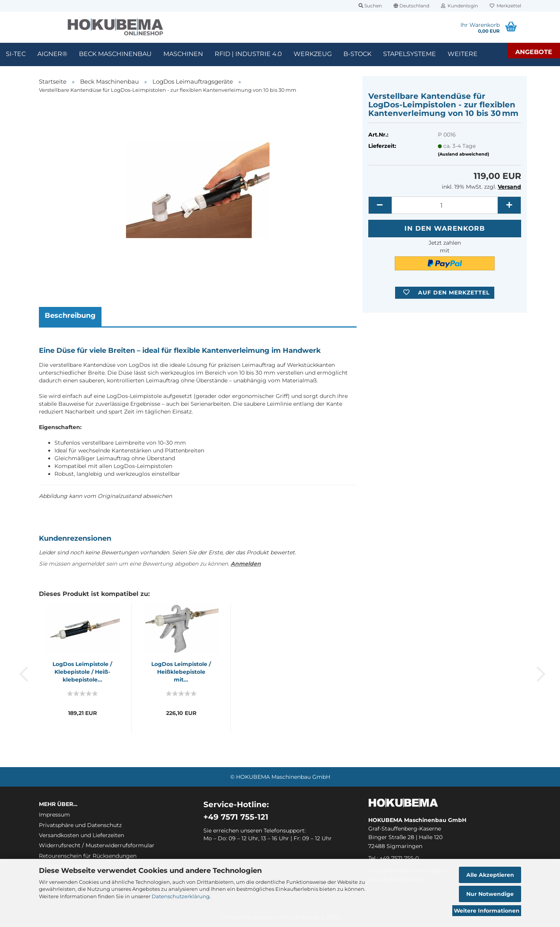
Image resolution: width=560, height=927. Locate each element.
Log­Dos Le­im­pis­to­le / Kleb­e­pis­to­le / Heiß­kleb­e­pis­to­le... (82, 672)
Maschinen (183, 54)
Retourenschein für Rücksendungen (88, 856)
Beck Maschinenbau (115, 54)
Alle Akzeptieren (490, 875)
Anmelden (246, 564)
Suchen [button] (370, 6)
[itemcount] (445, 205)
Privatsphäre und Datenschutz (80, 825)
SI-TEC (16, 54)
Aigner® (52, 54)
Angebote (534, 52)
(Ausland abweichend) (464, 154)
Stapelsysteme (409, 54)
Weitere (463, 54)
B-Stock (357, 54)
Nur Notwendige (490, 894)
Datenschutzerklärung (181, 896)
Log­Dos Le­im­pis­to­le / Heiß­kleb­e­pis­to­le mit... (181, 672)
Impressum (54, 815)
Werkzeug (313, 54)
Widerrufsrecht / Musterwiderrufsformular (97, 845)
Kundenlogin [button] (459, 6)
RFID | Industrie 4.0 (248, 54)
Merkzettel (505, 6)
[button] (411, 6)
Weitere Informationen (487, 911)
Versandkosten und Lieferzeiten (81, 835)
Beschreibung (70, 315)
